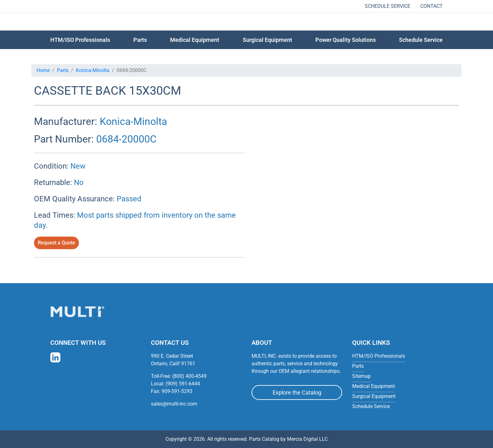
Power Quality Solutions (346, 40)
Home (43, 70)
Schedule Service (388, 6)
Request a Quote (56, 243)
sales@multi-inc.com (174, 404)
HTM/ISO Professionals (80, 40)
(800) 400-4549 (189, 376)
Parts (63, 70)
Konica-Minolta (93, 70)
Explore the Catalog (297, 392)
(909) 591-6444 (183, 384)
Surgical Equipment (267, 40)
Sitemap (361, 376)
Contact (432, 6)
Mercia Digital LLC (307, 439)
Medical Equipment (195, 40)
